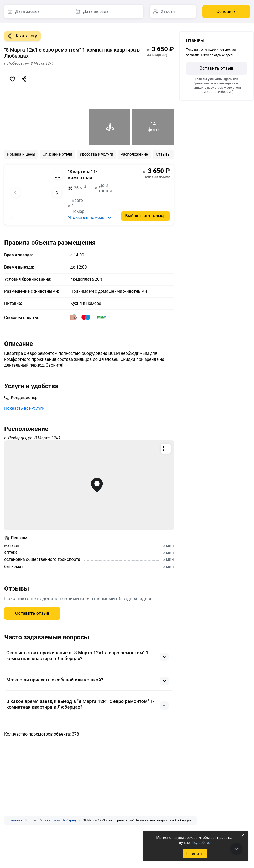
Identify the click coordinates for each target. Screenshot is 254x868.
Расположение (134, 154)
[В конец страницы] (236, 849)
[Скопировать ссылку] (24, 79)
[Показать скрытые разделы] (34, 820)
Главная (16, 820)
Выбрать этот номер (146, 216)
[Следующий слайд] (57, 193)
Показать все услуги (24, 408)
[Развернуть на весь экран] (58, 175)
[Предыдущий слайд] (15, 193)
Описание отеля (57, 154)
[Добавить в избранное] (12, 79)
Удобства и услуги (96, 154)
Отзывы (163, 154)
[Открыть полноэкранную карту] (89, 485)
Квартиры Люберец (60, 820)
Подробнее (201, 843)
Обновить (226, 11)
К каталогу (20, 36)
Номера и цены (21, 154)
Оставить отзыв (32, 613)
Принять (195, 854)
